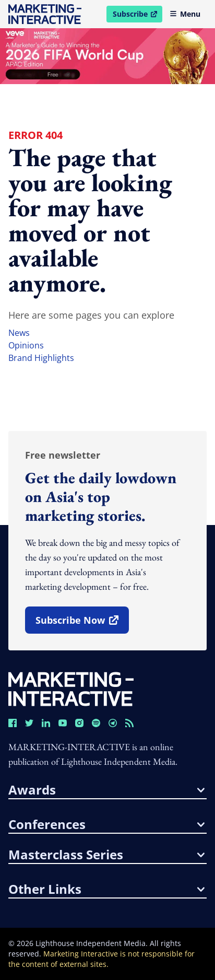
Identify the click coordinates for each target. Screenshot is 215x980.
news (19, 333)
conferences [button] (106, 824)
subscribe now (82, 624)
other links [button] (106, 889)
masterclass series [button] (106, 855)
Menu (185, 14)
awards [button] (106, 790)
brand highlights (41, 358)
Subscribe (137, 16)
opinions (26, 345)
